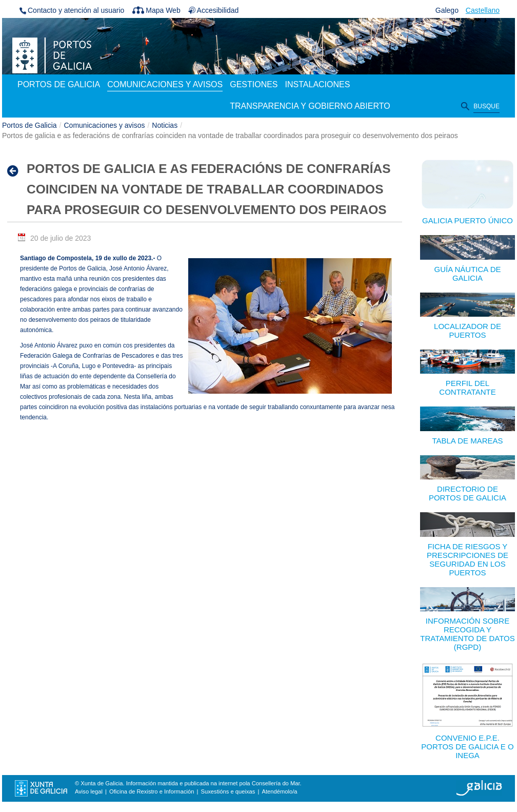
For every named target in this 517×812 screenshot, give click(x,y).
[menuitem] (59, 85)
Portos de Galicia (29, 125)
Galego (447, 10)
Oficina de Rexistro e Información (152, 791)
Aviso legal (89, 791)
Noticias (165, 125)
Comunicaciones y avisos (105, 125)
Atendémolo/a (279, 791)
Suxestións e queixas (228, 791)
